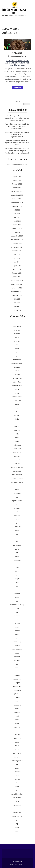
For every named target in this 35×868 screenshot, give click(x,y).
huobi (17, 590)
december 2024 (17, 236)
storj (17, 724)
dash (17, 490)
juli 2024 (17, 255)
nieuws (17, 668)
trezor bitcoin (17, 753)
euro (17, 556)
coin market (17, 449)
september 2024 (17, 247)
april (17, 349)
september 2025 (17, 203)
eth (17, 542)
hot (17, 586)
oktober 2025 (17, 199)
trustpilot (17, 757)
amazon (17, 341)
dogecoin (17, 508)
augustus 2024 (17, 251)
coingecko (17, 460)
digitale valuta (17, 501)
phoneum (17, 690)
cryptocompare (17, 479)
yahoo (17, 827)
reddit (17, 716)
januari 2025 (17, 232)
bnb (17, 408)
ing (17, 601)
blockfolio (17, 401)
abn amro (17, 326)
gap (17, 575)
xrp (17, 824)
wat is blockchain (17, 794)
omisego (17, 675)
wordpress (17, 809)
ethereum (17, 545)
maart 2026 (17, 180)
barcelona (17, 360)
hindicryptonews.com (14, 11)
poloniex (17, 698)
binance (17, 367)
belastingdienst (17, 363)
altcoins (17, 334)
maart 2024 (17, 269)
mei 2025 (17, 217)
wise (17, 801)
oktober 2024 (17, 243)
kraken (17, 623)
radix (17, 709)
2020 (17, 323)
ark (17, 352)
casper (17, 427)
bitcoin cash (17, 378)
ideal (17, 597)
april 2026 (17, 177)
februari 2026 (17, 184)
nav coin (17, 657)
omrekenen (17, 679)
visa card (17, 779)
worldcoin (17, 813)
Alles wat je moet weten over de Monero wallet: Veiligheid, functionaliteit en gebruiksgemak (17, 151)
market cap (17, 642)
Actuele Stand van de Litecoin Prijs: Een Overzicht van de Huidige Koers (17, 143)
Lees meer (18, 88)
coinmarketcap (17, 467)
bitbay (17, 371)
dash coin (17, 493)
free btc (17, 571)
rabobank (17, 705)
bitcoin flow (17, 382)
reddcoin (17, 712)
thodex (17, 750)
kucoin (17, 627)
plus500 (17, 694)
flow (17, 564)
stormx (17, 727)
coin (17, 441)
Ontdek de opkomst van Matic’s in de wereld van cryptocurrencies (17, 134)
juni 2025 (17, 214)
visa (17, 776)
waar (17, 787)
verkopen (17, 772)
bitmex (17, 389)
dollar (17, 512)
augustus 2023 (17, 295)
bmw (17, 404)
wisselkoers (17, 805)
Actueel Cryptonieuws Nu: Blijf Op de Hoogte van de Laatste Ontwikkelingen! (17, 126)
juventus (17, 616)
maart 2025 (17, 225)
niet (17, 664)
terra (17, 742)
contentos (17, 471)
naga (17, 653)
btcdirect (17, 415)
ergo (17, 538)
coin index (17, 445)
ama (17, 337)
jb (17, 612)
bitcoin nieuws (17, 386)
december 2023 (17, 281)
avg (17, 356)
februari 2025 (17, 229)
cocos (17, 438)
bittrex (17, 393)
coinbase (17, 456)
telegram (17, 738)
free (17, 568)
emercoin (17, 527)
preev (17, 701)
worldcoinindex (17, 816)
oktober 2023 (17, 288)
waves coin (17, 798)
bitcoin (17, 375)
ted (17, 731)
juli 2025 (17, 210)
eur (17, 553)
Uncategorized (17, 761)
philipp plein (17, 686)
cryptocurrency (17, 482)
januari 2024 (17, 277)
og (17, 672)
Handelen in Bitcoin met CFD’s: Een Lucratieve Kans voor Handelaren (17, 63)
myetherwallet (17, 649)
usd (17, 764)
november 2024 (17, 240)
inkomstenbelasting (17, 605)
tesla (17, 746)
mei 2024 (17, 262)
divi (17, 504)
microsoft (17, 646)
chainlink (17, 430)
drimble (17, 516)
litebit (17, 634)
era (17, 534)
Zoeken (18, 101)
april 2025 (17, 221)
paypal (17, 683)
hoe (17, 582)
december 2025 (17, 191)
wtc (17, 820)
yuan (17, 831)
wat (17, 790)
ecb (17, 519)
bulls (17, 419)
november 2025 (17, 195)
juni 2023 (17, 303)
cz (17, 486)
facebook (17, 560)
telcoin (17, 735)
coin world (17, 453)
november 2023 (17, 284)
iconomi (17, 594)
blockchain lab (17, 397)
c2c (17, 423)
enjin (17, 530)
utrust (17, 768)
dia (17, 497)
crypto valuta (17, 475)
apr (17, 345)
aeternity (17, 330)
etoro (17, 549)
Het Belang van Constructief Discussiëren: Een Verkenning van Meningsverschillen (17, 118)
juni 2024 (17, 258)
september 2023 (17, 292)
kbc (17, 620)
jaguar (17, 608)
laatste (17, 631)
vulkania (17, 783)
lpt (17, 638)
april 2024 (17, 266)
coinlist (17, 464)
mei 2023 (17, 307)
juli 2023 (17, 299)
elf (17, 523)
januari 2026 (17, 188)
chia (17, 434)
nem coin (17, 660)
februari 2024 (17, 273)
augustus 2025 (17, 206)
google (17, 579)
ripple (17, 720)
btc (17, 412)
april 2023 (17, 310)
